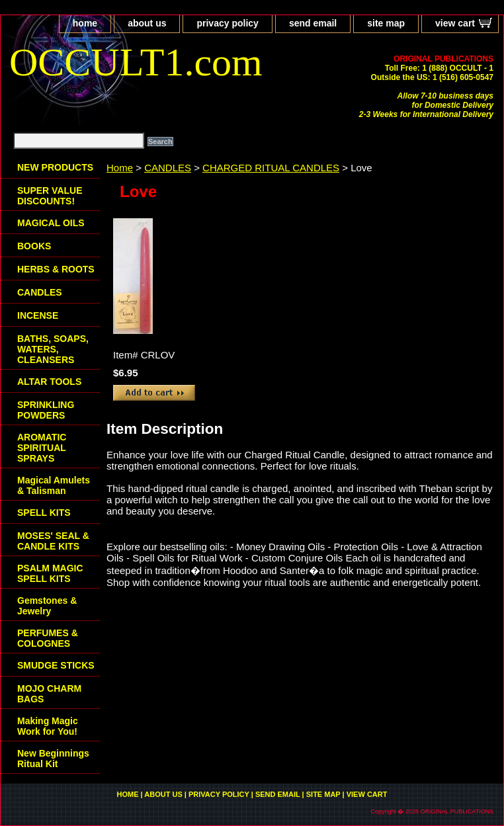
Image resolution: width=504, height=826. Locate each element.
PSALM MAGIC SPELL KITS (50, 573)
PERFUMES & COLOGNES (48, 638)
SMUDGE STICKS (56, 665)
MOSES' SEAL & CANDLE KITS (53, 541)
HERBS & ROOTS (56, 269)
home (85, 23)
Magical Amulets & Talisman (54, 485)
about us (147, 23)
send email (313, 23)
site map (386, 23)
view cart (455, 23)
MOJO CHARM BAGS (49, 694)
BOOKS (34, 246)
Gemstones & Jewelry (47, 606)
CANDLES (168, 168)
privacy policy (227, 23)
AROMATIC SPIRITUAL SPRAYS (42, 448)
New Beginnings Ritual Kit (53, 759)
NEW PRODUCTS (55, 167)
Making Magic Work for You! (48, 726)
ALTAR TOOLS (49, 382)
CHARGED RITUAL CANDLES (271, 168)
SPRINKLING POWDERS (46, 410)
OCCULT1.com (136, 62)
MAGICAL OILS (51, 223)
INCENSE (38, 315)
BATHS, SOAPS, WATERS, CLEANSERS (53, 349)
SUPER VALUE (50, 196)
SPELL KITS (44, 513)
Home (120, 168)
